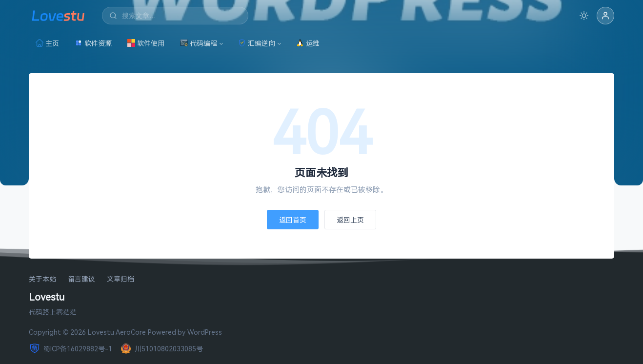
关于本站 (42, 279)
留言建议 (81, 279)
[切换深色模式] (584, 16)
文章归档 (121, 279)
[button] (605, 16)
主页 (47, 43)
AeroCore (131, 332)
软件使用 (146, 43)
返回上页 (350, 220)
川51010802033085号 (161, 348)
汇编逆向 (257, 43)
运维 (308, 43)
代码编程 (199, 43)
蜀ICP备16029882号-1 (70, 348)
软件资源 (93, 43)
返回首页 (293, 220)
